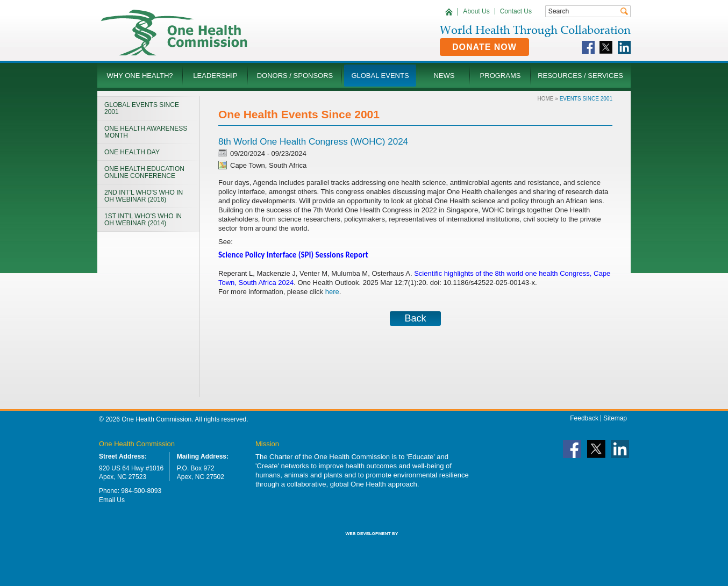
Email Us (112, 500)
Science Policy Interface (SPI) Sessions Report (294, 255)
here (332, 292)
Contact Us (516, 11)
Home (546, 99)
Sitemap (615, 418)
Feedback (584, 418)
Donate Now (484, 47)
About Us (476, 11)
